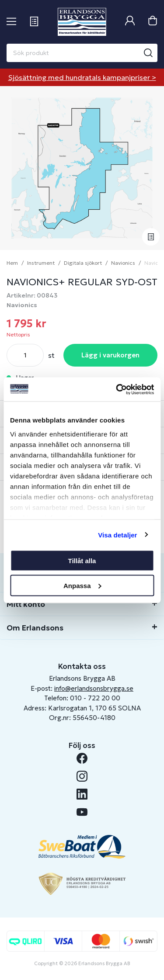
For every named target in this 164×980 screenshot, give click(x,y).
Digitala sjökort (83, 263)
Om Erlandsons (35, 628)
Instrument (41, 263)
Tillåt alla (82, 561)
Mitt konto (26, 604)
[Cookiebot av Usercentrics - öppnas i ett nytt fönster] (117, 389)
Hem (12, 263)
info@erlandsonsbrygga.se (94, 688)
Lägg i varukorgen (110, 355)
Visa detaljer (117, 535)
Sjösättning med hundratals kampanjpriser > (82, 77)
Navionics (123, 263)
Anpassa (82, 585)
